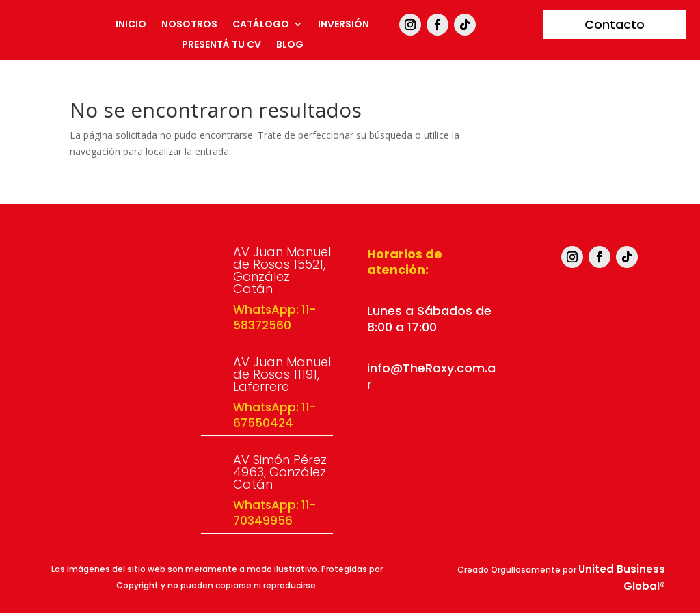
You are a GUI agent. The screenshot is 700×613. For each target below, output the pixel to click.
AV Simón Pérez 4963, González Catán (280, 472)
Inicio (131, 25)
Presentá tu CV (221, 45)
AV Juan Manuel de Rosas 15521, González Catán (282, 270)
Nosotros (189, 25)
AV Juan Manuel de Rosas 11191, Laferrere (282, 374)
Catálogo (261, 25)
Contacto (615, 24)
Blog (290, 45)
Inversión (344, 25)
